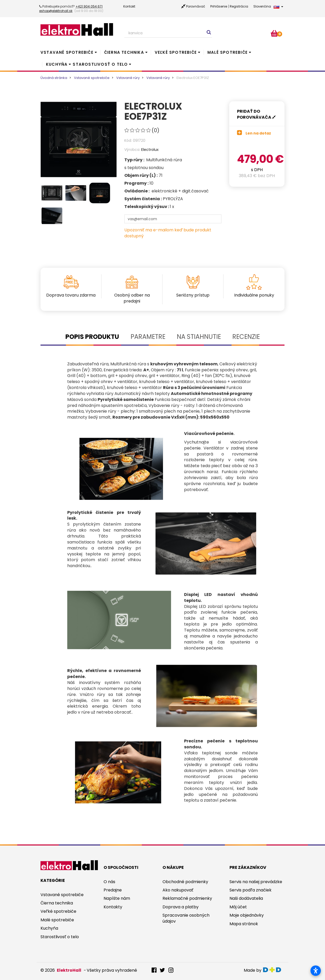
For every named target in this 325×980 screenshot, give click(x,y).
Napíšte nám (117, 898)
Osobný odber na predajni (132, 298)
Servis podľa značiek (250, 890)
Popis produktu (92, 337)
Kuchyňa (57, 64)
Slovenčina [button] (268, 6)
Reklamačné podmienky (187, 898)
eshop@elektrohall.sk (56, 11)
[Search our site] (168, 33)
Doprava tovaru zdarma (71, 295)
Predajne (113, 890)
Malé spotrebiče (228, 52)
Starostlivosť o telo (100, 64)
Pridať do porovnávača (256, 114)
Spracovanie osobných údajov (186, 918)
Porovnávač (196, 6)
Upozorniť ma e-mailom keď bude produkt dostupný (168, 233)
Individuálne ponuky (254, 295)
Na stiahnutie (199, 337)
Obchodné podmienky (185, 882)
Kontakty (113, 907)
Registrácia (239, 6)
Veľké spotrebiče (176, 52)
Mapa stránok (244, 924)
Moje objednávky (247, 915)
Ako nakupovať (178, 890)
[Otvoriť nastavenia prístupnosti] (316, 971)
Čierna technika (124, 52)
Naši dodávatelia (246, 898)
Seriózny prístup (193, 295)
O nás (109, 882)
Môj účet (238, 907)
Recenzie (246, 337)
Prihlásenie (219, 6)
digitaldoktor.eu (273, 970)
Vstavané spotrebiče (67, 52)
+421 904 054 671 (89, 6)
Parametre (148, 337)
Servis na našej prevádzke (256, 882)
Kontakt (129, 6)
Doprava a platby (181, 907)
